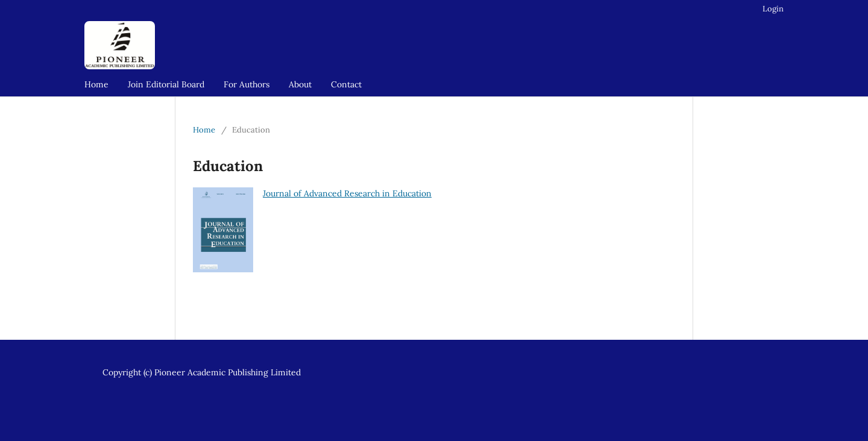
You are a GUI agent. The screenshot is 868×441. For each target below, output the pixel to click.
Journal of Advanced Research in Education (347, 193)
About (300, 84)
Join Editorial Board (166, 84)
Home (96, 84)
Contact (346, 84)
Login (773, 9)
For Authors (247, 84)
